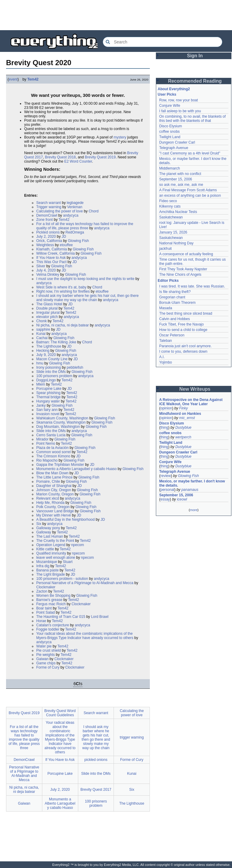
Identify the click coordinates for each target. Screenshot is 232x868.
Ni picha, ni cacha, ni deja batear (63, 325)
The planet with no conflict (180, 174)
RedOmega (75, 232)
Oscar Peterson (172, 335)
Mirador (42, 439)
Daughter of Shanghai (54, 486)
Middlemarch (170, 168)
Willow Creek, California (55, 253)
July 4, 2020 (46, 270)
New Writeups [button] (195, 389)
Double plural (47, 308)
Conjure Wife (170, 106)
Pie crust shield (48, 650)
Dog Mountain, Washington (58, 427)
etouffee (66, 245)
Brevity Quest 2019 (100, 157)
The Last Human (50, 536)
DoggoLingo (46, 380)
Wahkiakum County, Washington (62, 418)
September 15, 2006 (176, 179)
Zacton (42, 591)
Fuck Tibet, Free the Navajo (181, 324)
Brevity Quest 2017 (96, 790)
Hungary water (48, 401)
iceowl (182, 499)
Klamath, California (52, 249)
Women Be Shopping (53, 596)
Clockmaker (46, 587)
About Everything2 (174, 89)
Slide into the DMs (51, 372)
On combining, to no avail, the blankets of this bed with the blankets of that (192, 119)
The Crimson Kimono (53, 456)
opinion (166, 408)
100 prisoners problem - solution (62, 579)
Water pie (44, 646)
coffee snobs (169, 132)
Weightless (45, 245)
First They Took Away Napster (183, 269)
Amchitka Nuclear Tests (178, 212)
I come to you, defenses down (183, 351)
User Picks (167, 94)
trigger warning (132, 737)
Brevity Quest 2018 (60, 157)
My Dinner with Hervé (54, 515)
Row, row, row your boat (179, 100)
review (166, 476)
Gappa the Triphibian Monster (60, 465)
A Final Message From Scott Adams (188, 190)
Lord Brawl (100, 617)
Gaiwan (42, 659)
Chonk (42, 321)
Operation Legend (51, 545)
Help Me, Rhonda (50, 503)
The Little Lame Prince (54, 477)
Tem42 (33, 79)
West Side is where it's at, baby (61, 287)
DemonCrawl (47, 215)
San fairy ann (47, 410)
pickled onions (96, 760)
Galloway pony (48, 528)
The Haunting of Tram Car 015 (61, 617)
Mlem (41, 384)
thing (164, 428)
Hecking (43, 351)
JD (64, 237)
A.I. (162, 357)
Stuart (68, 562)
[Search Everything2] (163, 42)
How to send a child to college (183, 330)
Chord (93, 211)
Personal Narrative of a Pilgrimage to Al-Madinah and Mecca (85, 583)
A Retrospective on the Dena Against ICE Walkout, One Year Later (191, 402)
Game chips (46, 663)
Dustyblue (183, 428)
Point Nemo (46, 444)
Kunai (41, 334)
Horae (41, 621)
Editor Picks (168, 281)
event (13, 79)
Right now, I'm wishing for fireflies (63, 291)
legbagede (75, 203)
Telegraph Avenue (174, 148)
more (193, 510)
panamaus (190, 490)
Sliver (41, 266)
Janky (41, 405)
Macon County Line (52, 359)
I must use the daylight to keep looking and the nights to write (85, 279)
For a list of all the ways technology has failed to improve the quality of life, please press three (85, 226)
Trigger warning (49, 207)
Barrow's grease (49, 600)
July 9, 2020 (46, 355)
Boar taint (44, 608)
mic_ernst (187, 418)
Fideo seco (168, 201)
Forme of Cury (48, 667)
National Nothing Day (176, 243)
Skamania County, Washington (61, 422)
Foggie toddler (48, 629)
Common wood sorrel (53, 452)
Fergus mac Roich (51, 604)
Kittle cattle (45, 549)
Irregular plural (48, 313)
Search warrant (48, 203)
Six (39, 524)
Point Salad (45, 612)
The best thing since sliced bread (186, 313)
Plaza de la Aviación (52, 448)
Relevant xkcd (48, 498)
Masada (166, 308)
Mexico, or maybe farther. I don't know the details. (192, 483)
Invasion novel (48, 414)
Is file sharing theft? (175, 292)
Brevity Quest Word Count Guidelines (60, 713)
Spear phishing (48, 393)
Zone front (45, 220)
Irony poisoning (48, 367)
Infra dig (43, 566)
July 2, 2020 (46, 237)
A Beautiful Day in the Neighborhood (65, 520)
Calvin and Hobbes (174, 319)
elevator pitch (47, 317)
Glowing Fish (78, 241)
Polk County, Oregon (53, 507)
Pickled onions (48, 232)
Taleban (166, 341)
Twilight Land (170, 137)
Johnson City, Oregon (54, 490)
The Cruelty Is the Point (55, 541)
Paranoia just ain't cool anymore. (185, 346)
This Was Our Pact (51, 262)
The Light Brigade (51, 574)
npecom (77, 545)
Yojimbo (166, 362)
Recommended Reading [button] (195, 81)
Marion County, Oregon (55, 494)
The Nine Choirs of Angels (180, 275)
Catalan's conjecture (53, 625)
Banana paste (47, 570)
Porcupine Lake (49, 389)
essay (165, 499)
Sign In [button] (195, 56)
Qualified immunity (51, 553)
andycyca (71, 215)
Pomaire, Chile (48, 482)
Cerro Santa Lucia (51, 435)
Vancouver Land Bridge (55, 511)
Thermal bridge (48, 397)
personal (167, 490)
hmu (40, 363)
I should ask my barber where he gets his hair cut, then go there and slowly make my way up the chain (87, 298)
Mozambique (47, 562)
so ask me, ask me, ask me (181, 185)
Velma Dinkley (48, 275)
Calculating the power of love (60, 211)
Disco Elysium (171, 126)
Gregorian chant (172, 297)
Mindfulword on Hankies (180, 414)
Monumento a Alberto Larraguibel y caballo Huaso (76, 469)
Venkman (75, 207)
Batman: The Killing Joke (56, 342)
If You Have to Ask (51, 258)
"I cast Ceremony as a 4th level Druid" (190, 153)
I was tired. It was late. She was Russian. (192, 286)
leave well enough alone (56, 558)
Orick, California (49, 241)
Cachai (42, 338)
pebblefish (75, 367)
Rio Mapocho (47, 460)
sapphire (43, 329)
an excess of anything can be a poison (190, 196)
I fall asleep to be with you (180, 111)
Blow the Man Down (52, 473)
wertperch (183, 437)
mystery (120, 137)
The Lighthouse (49, 346)
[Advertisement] (116, 15)
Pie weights (45, 655)
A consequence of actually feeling (186, 254)
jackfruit (165, 249)
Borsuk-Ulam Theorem (177, 303)
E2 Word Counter (78, 161)
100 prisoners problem (54, 376)
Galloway (44, 532)
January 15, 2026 (173, 232)
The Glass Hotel (49, 304)
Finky (184, 408)
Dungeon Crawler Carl (177, 142)
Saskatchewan (171, 217)
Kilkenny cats (170, 206)
